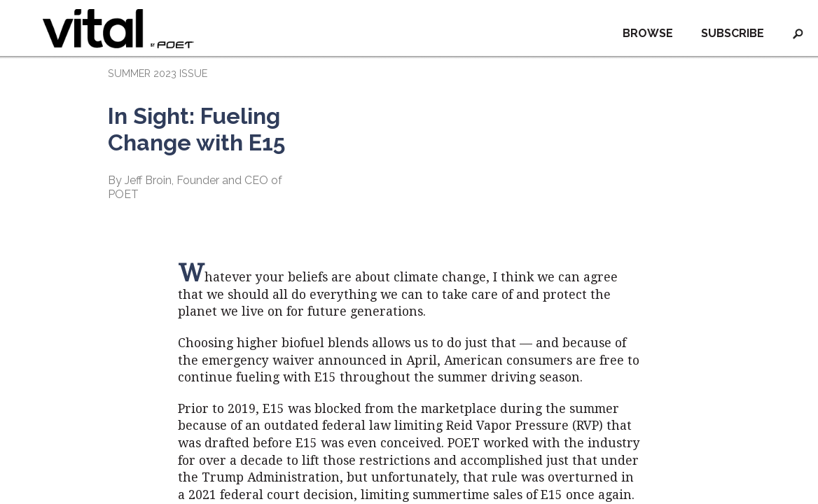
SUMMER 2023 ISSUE (158, 73)
